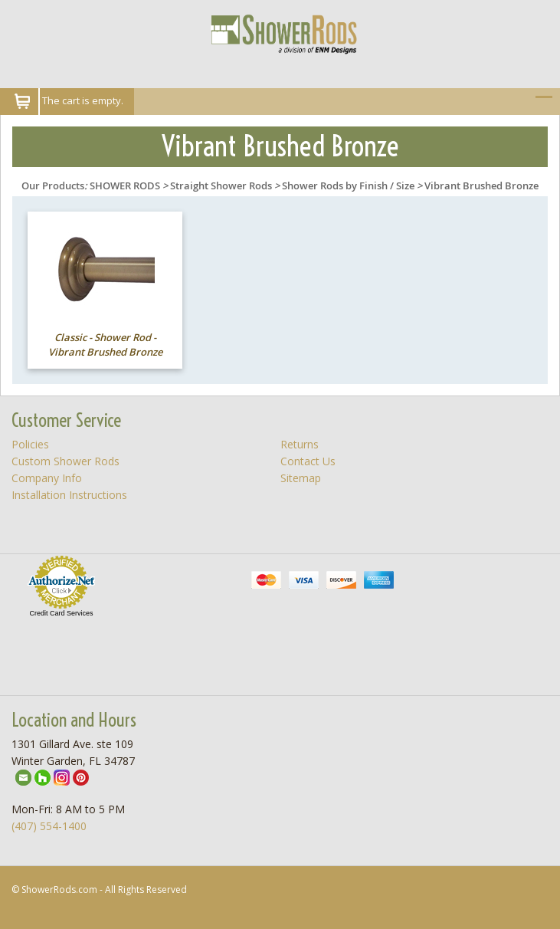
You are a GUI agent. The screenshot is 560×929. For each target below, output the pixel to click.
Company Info (47, 478)
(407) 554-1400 (49, 826)
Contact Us (308, 461)
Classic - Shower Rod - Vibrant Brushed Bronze (105, 345)
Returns (300, 444)
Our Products (53, 185)
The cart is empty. (83, 100)
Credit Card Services (61, 613)
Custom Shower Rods (65, 461)
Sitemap (301, 478)
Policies (30, 444)
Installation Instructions (69, 495)
